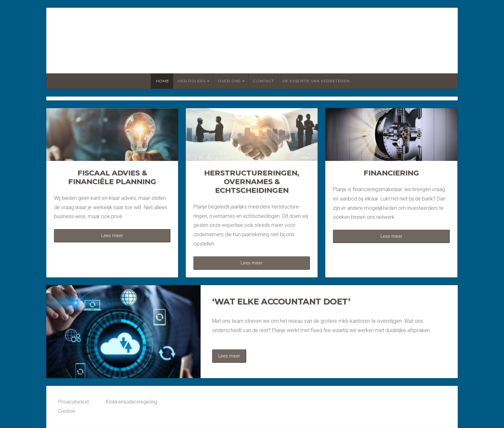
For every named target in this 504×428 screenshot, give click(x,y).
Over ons (229, 81)
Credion (67, 411)
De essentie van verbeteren (316, 81)
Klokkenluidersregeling (131, 402)
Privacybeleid (73, 402)
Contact (263, 81)
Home (162, 81)
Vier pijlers (191, 81)
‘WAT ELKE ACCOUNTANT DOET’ (281, 301)
